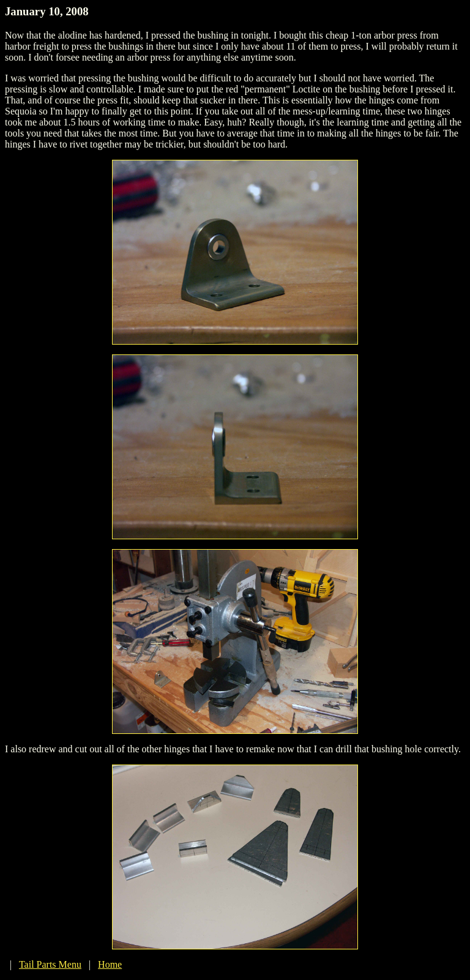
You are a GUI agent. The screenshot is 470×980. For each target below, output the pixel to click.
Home (110, 964)
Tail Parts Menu (50, 964)
